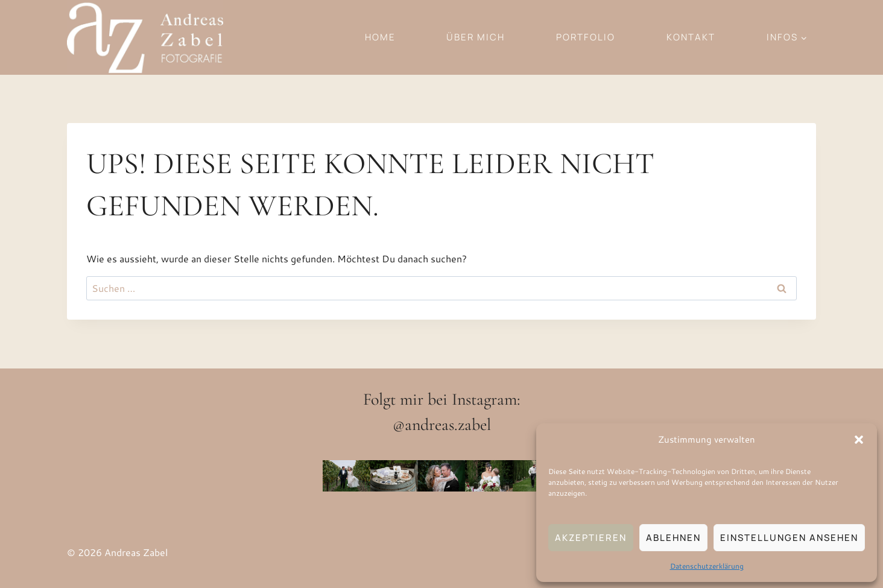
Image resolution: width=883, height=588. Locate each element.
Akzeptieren (591, 538)
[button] (859, 440)
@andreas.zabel (442, 425)
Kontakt (691, 37)
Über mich (476, 37)
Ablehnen (673, 538)
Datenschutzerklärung (707, 566)
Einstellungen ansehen (789, 538)
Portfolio (586, 37)
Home (380, 37)
